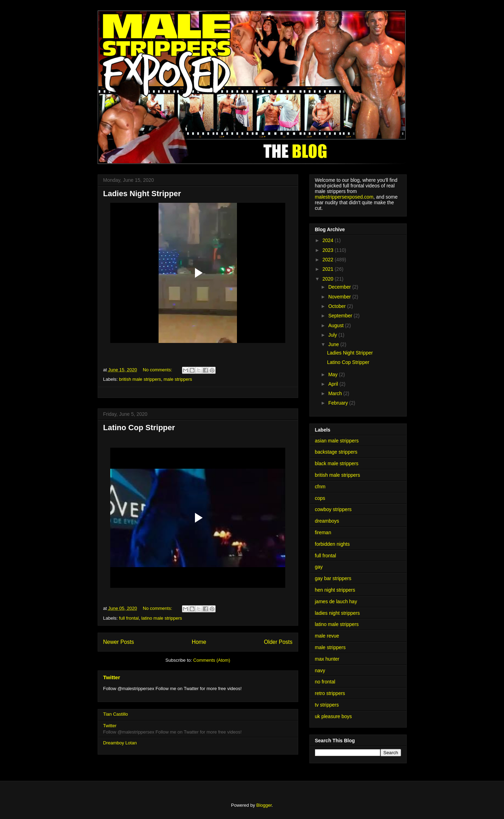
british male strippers (140, 379)
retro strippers (330, 693)
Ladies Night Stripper (142, 194)
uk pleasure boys (334, 716)
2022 (328, 260)
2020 (328, 279)
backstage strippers (336, 452)
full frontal (129, 618)
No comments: (158, 370)
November (340, 297)
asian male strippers (337, 441)
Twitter (112, 677)
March (336, 393)
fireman (323, 532)
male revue (327, 636)
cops (320, 498)
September (341, 316)
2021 (328, 269)
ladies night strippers (337, 613)
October (338, 306)
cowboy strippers (333, 509)
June (334, 344)
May (334, 374)
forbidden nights (332, 544)
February (339, 403)
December (340, 287)
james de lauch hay (336, 601)
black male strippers (337, 463)
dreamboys (327, 521)
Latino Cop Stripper (139, 428)
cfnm (320, 487)
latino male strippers (162, 618)
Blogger (264, 805)
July (333, 335)
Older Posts (278, 642)
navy (320, 670)
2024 (328, 240)
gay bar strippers (333, 578)
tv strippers (327, 705)
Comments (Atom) (212, 660)
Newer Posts (119, 642)
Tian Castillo (116, 714)
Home (199, 642)
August (337, 325)
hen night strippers (335, 590)
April (334, 384)
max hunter (327, 659)
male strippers (178, 379)
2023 (328, 250)
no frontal (325, 682)
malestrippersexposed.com (344, 197)
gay (319, 567)
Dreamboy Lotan (120, 743)
